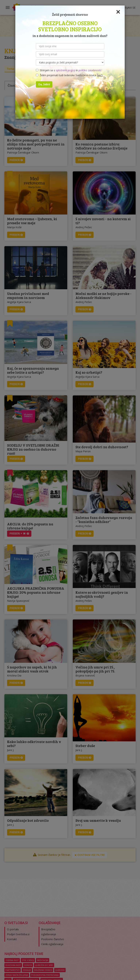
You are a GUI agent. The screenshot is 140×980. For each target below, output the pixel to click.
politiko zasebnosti (90, 70)
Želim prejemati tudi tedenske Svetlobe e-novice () (69, 75)
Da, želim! (44, 84)
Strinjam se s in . (69, 70)
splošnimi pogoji (65, 70)
